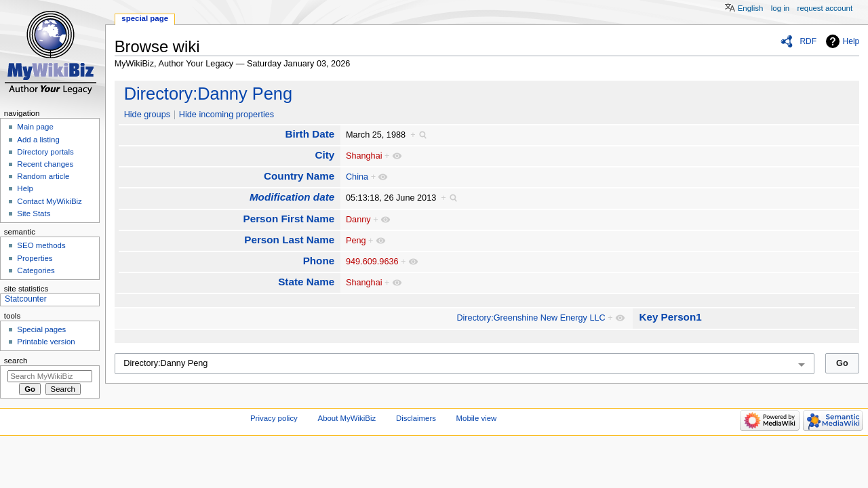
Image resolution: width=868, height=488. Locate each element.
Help (851, 41)
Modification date (292, 197)
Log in (780, 8)
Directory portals (45, 152)
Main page (35, 127)
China (357, 177)
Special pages (41, 329)
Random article (43, 176)
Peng (356, 241)
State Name (306, 282)
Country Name (299, 176)
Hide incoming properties (226, 115)
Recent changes (45, 164)
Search (16, 361)
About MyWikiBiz (347, 418)
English (751, 8)
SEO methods (41, 245)
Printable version (46, 342)
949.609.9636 (372, 262)
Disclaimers (416, 418)
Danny (358, 220)
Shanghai (364, 156)
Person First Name (289, 219)
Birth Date (310, 134)
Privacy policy (274, 418)
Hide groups (147, 115)
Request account (825, 8)
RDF (808, 41)
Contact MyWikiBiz (49, 201)
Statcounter (26, 299)
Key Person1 (670, 317)
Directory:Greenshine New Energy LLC (531, 318)
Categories (36, 270)
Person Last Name (289, 240)
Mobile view (477, 418)
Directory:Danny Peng (208, 94)
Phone (319, 261)
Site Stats (34, 213)
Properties (35, 258)
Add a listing (38, 140)
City (324, 155)
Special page (145, 18)
